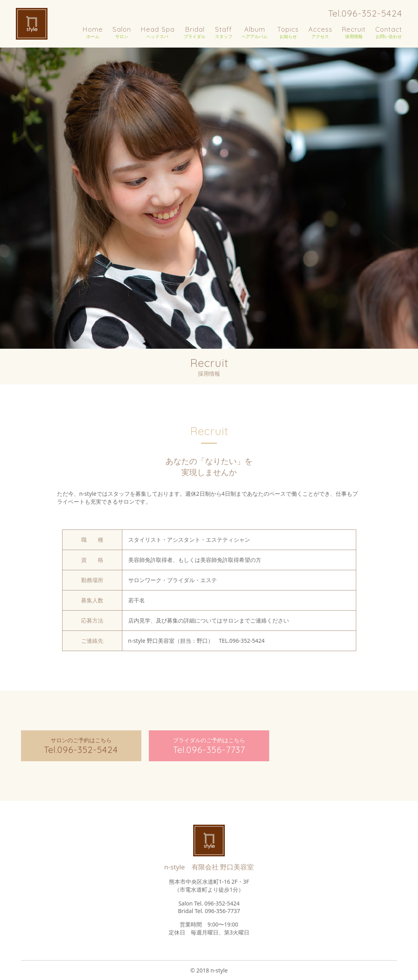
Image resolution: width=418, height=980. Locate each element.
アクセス (320, 32)
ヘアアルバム (255, 32)
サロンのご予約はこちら (81, 746)
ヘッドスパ (158, 32)
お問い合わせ (389, 32)
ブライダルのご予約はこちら (209, 746)
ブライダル (195, 32)
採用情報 (354, 32)
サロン (122, 32)
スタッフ (224, 32)
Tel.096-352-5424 (365, 13)
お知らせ (288, 32)
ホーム (93, 32)
